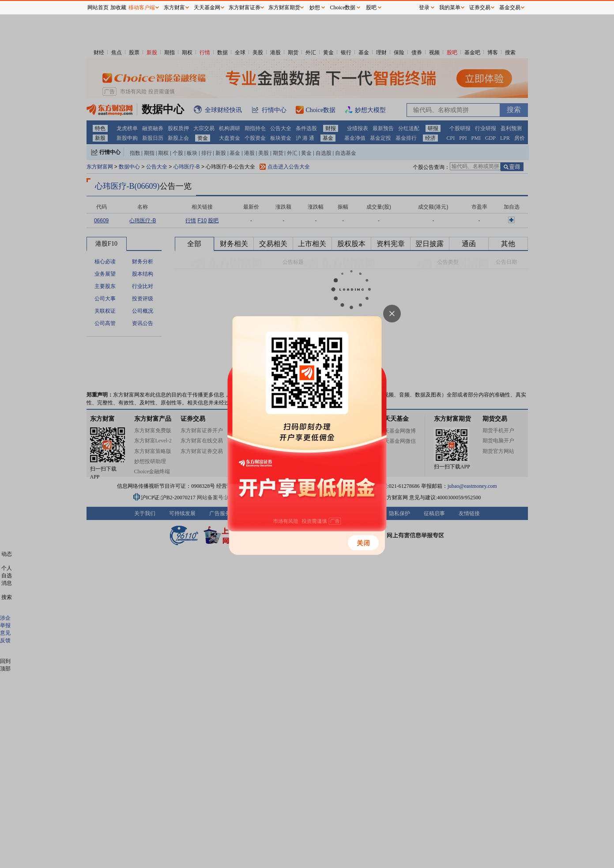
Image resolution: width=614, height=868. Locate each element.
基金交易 (510, 7)
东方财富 (174, 7)
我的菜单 (450, 7)
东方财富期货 (284, 7)
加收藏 (118, 7)
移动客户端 (142, 7)
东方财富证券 (245, 7)
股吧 (371, 7)
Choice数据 (343, 7)
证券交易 (480, 7)
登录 (424, 7)
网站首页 (98, 7)
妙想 (315, 7)
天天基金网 (207, 7)
